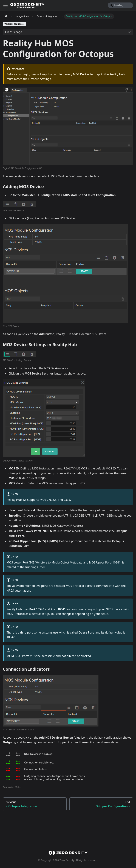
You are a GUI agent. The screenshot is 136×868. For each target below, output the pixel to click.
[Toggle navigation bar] (5, 5)
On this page (14, 32)
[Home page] (6, 16)
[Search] (120, 5)
